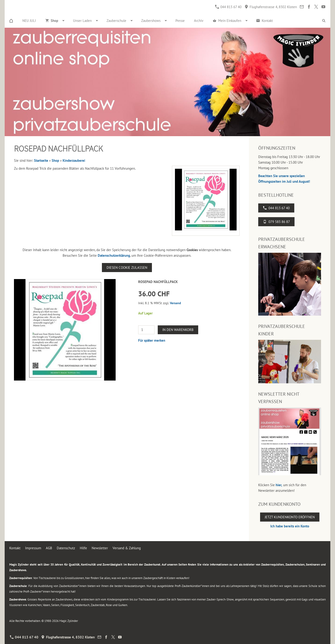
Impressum (33, 548)
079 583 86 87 (276, 222)
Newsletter (100, 548)
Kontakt (15, 548)
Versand (175, 303)
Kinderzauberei (74, 160)
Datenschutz (66, 548)
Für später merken (152, 340)
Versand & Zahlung (127, 548)
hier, (279, 485)
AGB (49, 548)
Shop (55, 160)
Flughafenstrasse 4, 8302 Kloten (271, 7)
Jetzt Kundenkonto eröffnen (290, 517)
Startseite (41, 160)
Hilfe (83, 548)
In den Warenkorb (178, 330)
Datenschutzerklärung (114, 255)
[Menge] (146, 330)
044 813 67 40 (228, 7)
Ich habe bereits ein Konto (290, 526)
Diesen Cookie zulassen (127, 268)
